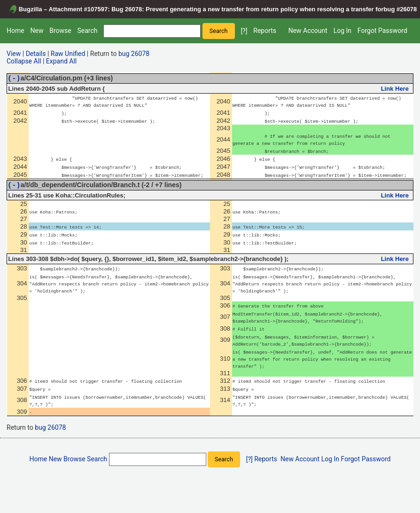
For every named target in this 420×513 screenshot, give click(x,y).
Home (16, 31)
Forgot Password (382, 31)
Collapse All (24, 61)
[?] (244, 31)
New (37, 31)
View (14, 54)
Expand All (61, 61)
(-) (14, 79)
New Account (308, 31)
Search (87, 31)
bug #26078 (401, 9)
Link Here (395, 90)
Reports (265, 31)
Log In (342, 31)
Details (36, 54)
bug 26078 (134, 54)
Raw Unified (68, 54)
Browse (60, 31)
